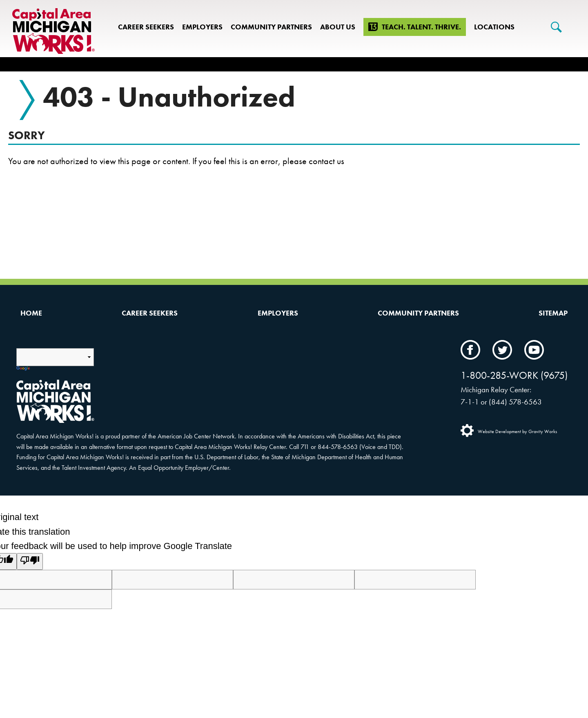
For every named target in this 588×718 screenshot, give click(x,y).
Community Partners (271, 27)
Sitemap (553, 313)
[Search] (556, 27)
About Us (338, 27)
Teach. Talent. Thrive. (421, 27)
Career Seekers (146, 27)
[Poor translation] (30, 561)
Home (31, 313)
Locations (494, 27)
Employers (202, 27)
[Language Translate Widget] (55, 357)
